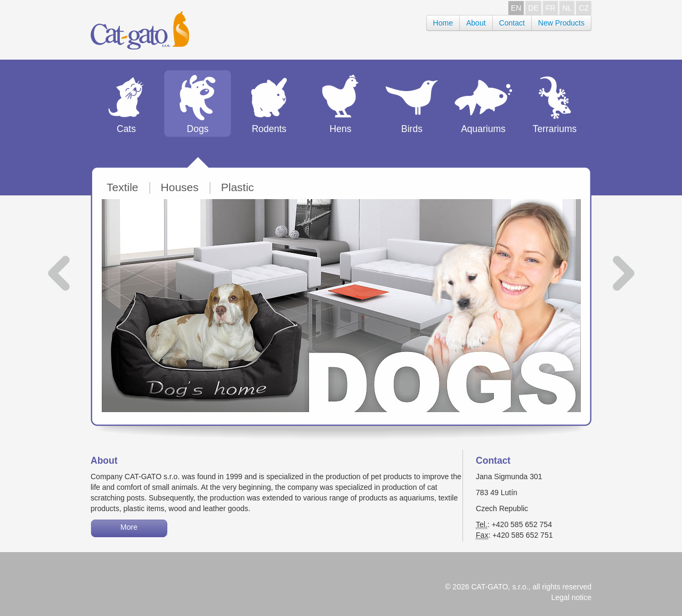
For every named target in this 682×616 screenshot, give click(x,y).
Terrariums (555, 129)
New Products (561, 23)
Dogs (198, 129)
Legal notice (571, 597)
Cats (126, 129)
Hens (341, 129)
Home (443, 23)
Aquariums (483, 129)
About (476, 23)
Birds (412, 129)
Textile (123, 187)
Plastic (238, 187)
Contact (512, 23)
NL (567, 8)
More (129, 527)
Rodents (269, 129)
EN (516, 8)
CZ (584, 8)
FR (551, 8)
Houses (180, 187)
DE (533, 8)
